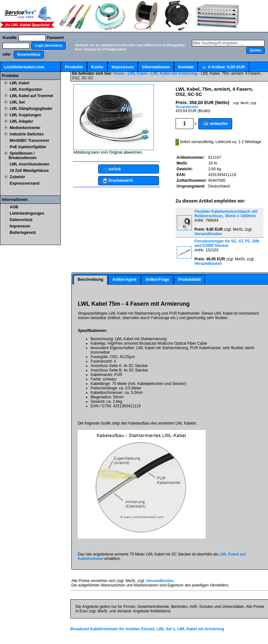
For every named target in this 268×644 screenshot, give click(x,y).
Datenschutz (21, 220)
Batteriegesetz (23, 233)
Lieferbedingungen (27, 213)
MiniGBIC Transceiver (29, 141)
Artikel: (223, 67)
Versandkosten (187, 107)
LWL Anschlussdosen (29, 164)
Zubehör (17, 177)
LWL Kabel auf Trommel (31, 96)
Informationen (156, 67)
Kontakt (186, 67)
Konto (97, 67)
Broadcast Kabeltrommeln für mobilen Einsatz (112, 629)
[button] (48, 46)
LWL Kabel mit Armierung (174, 73)
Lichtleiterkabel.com (24, 67)
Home (119, 73)
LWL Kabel (19, 83)
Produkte (74, 67)
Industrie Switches (27, 134)
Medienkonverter (25, 128)
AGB (14, 207)
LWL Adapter (21, 121)
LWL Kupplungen (25, 115)
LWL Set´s (166, 629)
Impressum (123, 67)
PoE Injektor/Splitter (28, 147)
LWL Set (17, 102)
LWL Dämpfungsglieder (31, 109)
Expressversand (24, 183)
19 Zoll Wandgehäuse (29, 171)
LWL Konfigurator (26, 89)
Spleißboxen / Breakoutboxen (23, 156)
